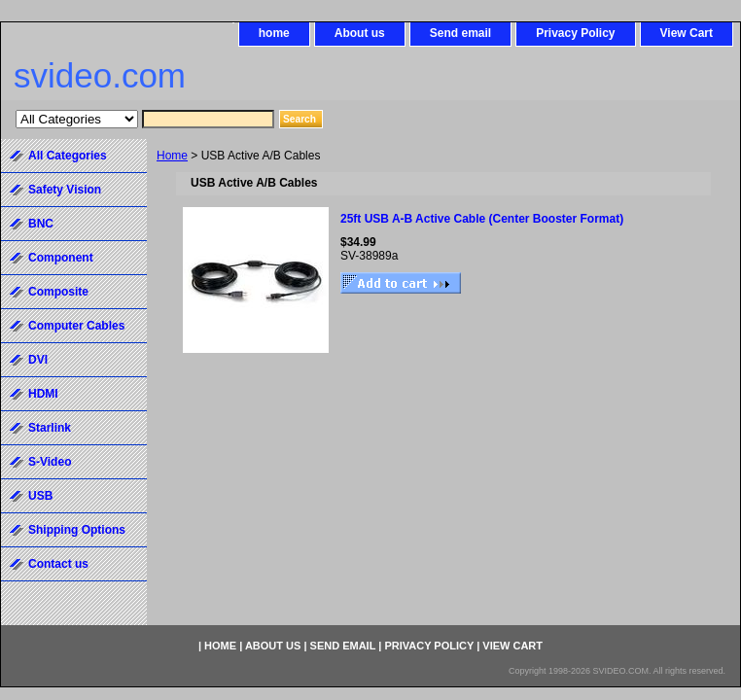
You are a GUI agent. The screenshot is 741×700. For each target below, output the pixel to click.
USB (40, 496)
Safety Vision (65, 190)
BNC (41, 224)
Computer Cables (76, 326)
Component (61, 258)
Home (172, 156)
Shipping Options (77, 530)
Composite (58, 292)
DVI (38, 360)
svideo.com (100, 75)
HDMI (43, 394)
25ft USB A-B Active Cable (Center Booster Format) (482, 219)
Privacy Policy (575, 33)
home (274, 33)
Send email (460, 33)
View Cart (687, 33)
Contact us (58, 564)
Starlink (50, 428)
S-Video (50, 462)
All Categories (68, 156)
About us (360, 33)
